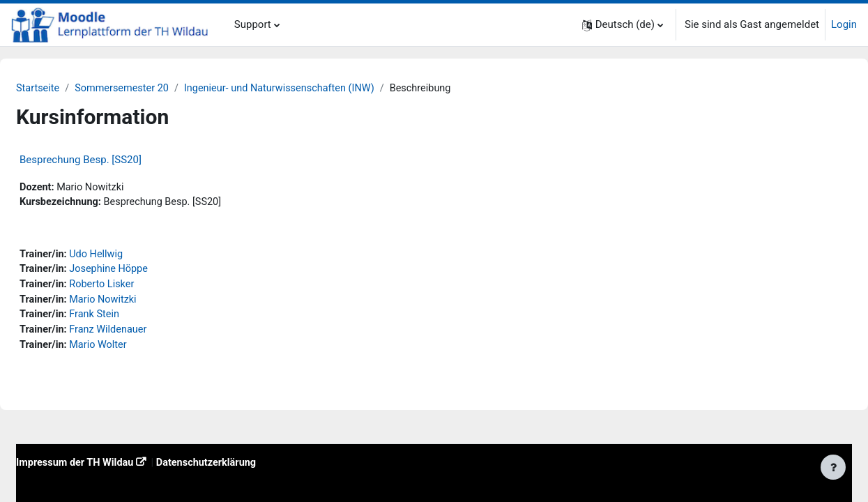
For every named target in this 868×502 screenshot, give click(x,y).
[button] (623, 25)
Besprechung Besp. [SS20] (114, 160)
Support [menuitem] (253, 24)
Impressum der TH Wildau (111, 470)
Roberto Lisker (138, 288)
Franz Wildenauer (145, 335)
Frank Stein (130, 319)
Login (844, 24)
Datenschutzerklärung (247, 470)
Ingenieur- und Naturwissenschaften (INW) (322, 89)
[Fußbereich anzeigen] (833, 467)
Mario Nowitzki (139, 304)
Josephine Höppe (145, 273)
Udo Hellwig (132, 257)
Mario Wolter (135, 351)
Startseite (72, 89)
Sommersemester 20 (159, 89)
